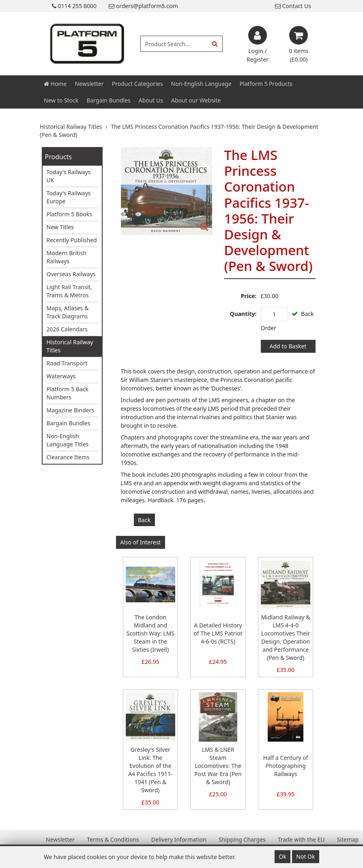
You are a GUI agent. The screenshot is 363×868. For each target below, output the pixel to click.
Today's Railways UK (69, 176)
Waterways (61, 376)
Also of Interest (140, 542)
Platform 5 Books (70, 214)
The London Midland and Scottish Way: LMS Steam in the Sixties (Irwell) (150, 633)
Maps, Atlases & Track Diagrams (68, 312)
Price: (249, 296)
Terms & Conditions (113, 839)
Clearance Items (68, 457)
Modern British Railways (67, 257)
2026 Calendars (67, 329)
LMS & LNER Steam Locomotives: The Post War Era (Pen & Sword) (218, 766)
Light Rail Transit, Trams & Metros (70, 291)
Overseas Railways (71, 274)
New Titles (60, 227)
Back (144, 520)
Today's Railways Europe (69, 197)
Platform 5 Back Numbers (68, 393)
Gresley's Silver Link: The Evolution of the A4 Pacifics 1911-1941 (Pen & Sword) (150, 770)
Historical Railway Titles (70, 346)
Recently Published (72, 240)
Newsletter (89, 84)
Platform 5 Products (266, 84)
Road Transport (67, 363)
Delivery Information (179, 839)
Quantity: (243, 314)
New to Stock (61, 100)
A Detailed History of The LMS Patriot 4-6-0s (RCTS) (218, 633)
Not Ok (305, 856)
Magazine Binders (71, 410)
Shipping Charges (242, 839)
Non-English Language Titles (68, 440)
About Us (151, 100)
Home (55, 84)
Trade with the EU (301, 839)
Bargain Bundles (108, 100)
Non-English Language (201, 84)
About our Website (196, 100)
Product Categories (137, 84)
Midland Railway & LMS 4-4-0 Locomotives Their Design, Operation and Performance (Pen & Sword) (286, 637)
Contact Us (293, 6)
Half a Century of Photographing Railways (286, 766)
